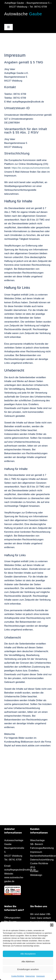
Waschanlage (37, 840)
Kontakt (34, 871)
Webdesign (36, 875)
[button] (52, 925)
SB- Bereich (37, 844)
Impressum (40, 976)
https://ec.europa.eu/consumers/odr (31, 168)
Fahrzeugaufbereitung (42, 848)
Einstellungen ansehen (28, 969)
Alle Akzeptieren (28, 954)
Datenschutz (30, 976)
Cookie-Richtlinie (18, 976)
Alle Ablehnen (28, 962)
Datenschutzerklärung (42, 860)
